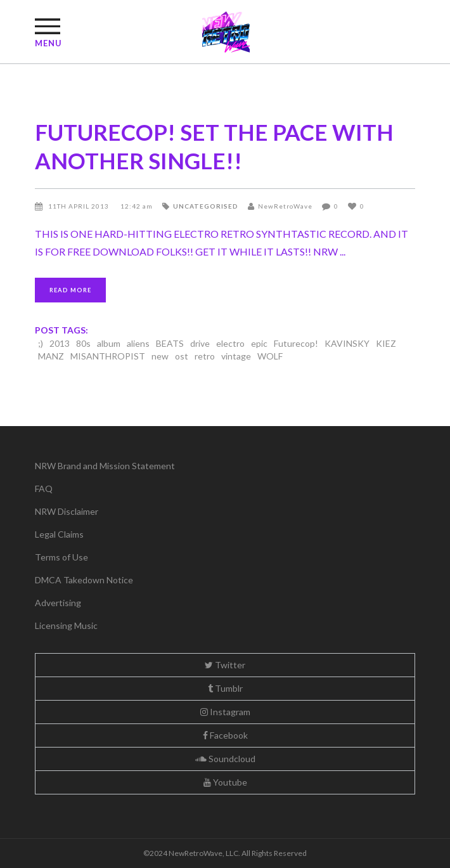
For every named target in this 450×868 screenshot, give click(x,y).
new (160, 356)
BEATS (170, 343)
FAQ (44, 489)
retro (205, 356)
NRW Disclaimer (67, 511)
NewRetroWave (285, 206)
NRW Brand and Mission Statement (105, 466)
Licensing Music (66, 625)
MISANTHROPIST (108, 356)
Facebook (225, 735)
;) (41, 343)
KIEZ (386, 343)
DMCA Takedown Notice (84, 580)
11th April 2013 (80, 206)
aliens (138, 343)
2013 (60, 343)
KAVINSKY (347, 343)
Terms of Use (61, 557)
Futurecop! (296, 343)
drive (200, 343)
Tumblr (225, 688)
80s (83, 343)
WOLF (270, 356)
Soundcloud (225, 759)
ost (182, 356)
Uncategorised (206, 206)
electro (230, 343)
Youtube (225, 782)
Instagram (225, 712)
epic (259, 343)
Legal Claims (59, 534)
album (109, 343)
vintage (236, 356)
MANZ (51, 356)
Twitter (225, 665)
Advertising (58, 603)
